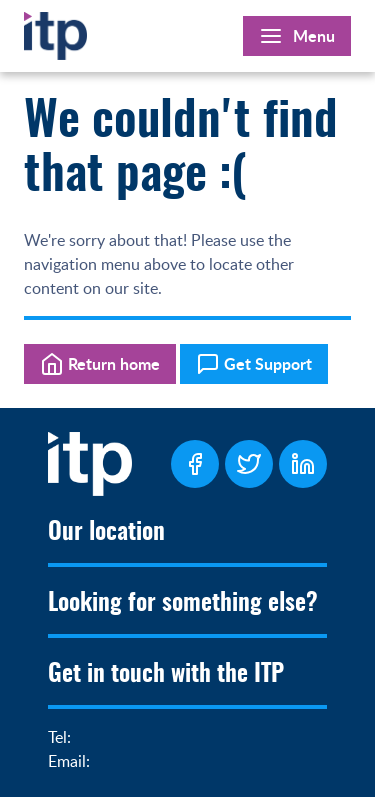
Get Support (254, 364)
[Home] (55, 32)
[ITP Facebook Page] (195, 464)
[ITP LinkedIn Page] (303, 464)
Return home (100, 364)
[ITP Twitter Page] (249, 464)
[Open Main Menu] (297, 36)
